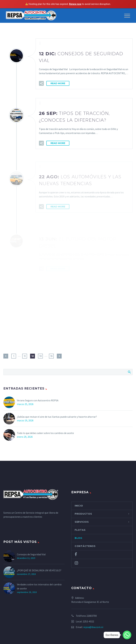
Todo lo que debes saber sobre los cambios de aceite (45, 433)
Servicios (82, 522)
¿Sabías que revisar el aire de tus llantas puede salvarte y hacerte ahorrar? (57, 417)
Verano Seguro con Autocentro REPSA (38, 400)
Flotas (80, 530)
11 (25, 356)
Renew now (75, 4)
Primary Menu (127, 16)
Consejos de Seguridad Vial (31, 554)
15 (51, 356)
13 (40, 356)
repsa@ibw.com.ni (93, 627)
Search (129, 372)
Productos (83, 514)
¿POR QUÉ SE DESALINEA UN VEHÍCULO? (39, 570)
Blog (78, 538)
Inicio (79, 506)
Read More (58, 84)
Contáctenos (85, 546)
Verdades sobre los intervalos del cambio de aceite (39, 586)
